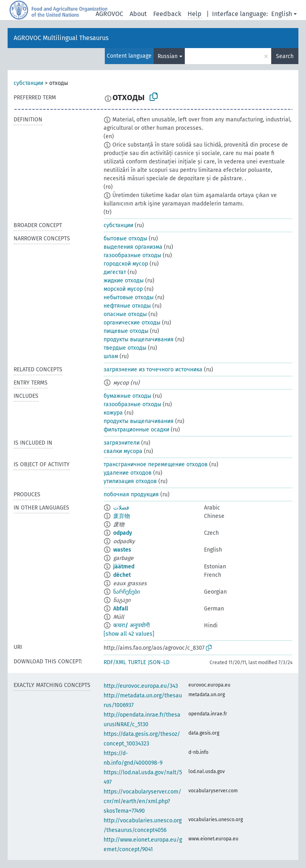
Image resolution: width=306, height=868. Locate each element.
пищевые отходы (126, 331)
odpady (123, 533)
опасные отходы (125, 314)
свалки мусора (123, 451)
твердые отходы (125, 348)
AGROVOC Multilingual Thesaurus (61, 38)
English (282, 14)
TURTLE (137, 662)
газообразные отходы (132, 255)
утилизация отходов (130, 481)
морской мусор (123, 289)
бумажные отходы (127, 396)
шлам (111, 356)
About (138, 14)
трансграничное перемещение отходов (156, 464)
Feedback (167, 14)
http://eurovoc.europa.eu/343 (141, 686)
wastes (122, 550)
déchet (122, 575)
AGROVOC (109, 14)
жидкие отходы (124, 281)
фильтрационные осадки (136, 430)
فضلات (121, 508)
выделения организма (133, 247)
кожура (113, 413)
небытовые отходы (129, 297)
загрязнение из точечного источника (153, 370)
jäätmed (124, 567)
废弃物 (122, 516)
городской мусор (126, 264)
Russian (168, 56)
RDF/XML (115, 662)
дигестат (115, 272)
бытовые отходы (125, 239)
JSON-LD (159, 662)
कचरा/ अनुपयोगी (132, 625)
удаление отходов (128, 473)
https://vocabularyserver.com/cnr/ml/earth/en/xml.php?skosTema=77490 (142, 801)
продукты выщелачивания (139, 339)
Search (285, 56)
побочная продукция (131, 494)
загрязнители (122, 443)
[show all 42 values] (129, 634)
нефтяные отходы (127, 306)
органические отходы (132, 323)
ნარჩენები (127, 592)
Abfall (121, 609)
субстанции (28, 83)
